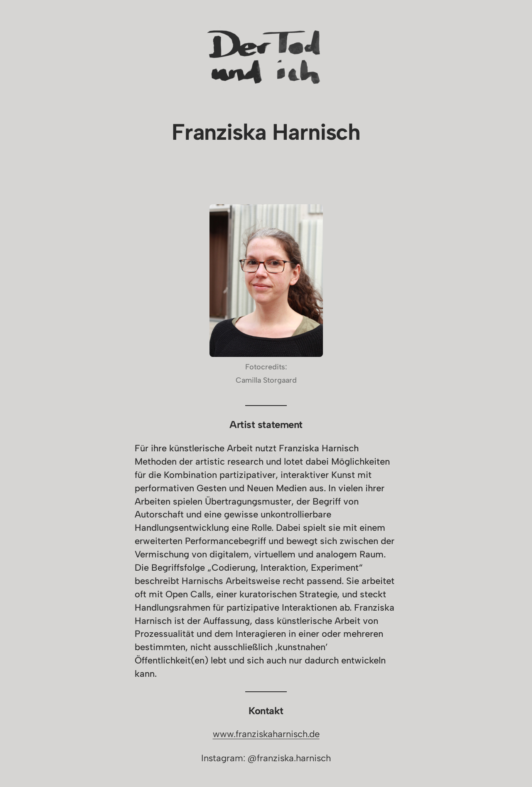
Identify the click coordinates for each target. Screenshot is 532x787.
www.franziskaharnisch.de (266, 734)
